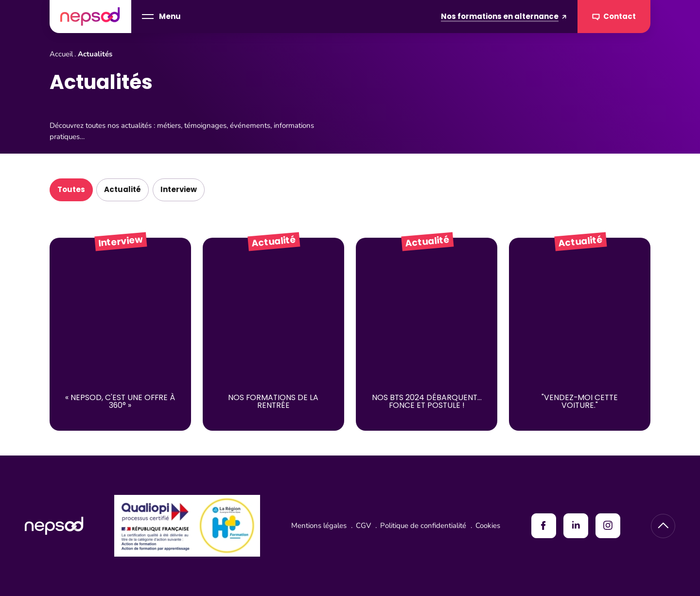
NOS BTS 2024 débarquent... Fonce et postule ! (427, 402)
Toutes (71, 189)
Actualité (122, 189)
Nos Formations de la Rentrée (273, 402)
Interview (179, 189)
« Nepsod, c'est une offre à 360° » (120, 402)
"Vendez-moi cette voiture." (580, 402)
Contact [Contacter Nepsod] (614, 17)
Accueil (61, 54)
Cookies (488, 526)
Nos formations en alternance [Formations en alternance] (504, 16)
